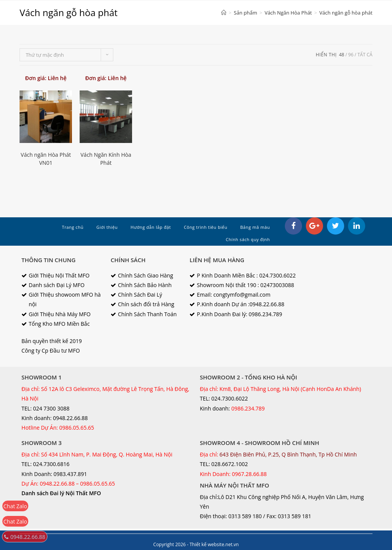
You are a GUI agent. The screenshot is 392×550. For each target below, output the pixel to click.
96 (351, 55)
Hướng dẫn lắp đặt (151, 227)
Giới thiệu (107, 227)
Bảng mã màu (255, 227)
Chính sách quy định (248, 239)
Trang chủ (73, 227)
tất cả (365, 55)
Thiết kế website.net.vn (214, 544)
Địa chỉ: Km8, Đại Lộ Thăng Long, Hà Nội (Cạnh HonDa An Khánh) (280, 389)
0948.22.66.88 (25, 537)
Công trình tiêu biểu (206, 227)
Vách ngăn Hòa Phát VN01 (46, 159)
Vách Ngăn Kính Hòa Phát (106, 159)
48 (341, 55)
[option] (106, 117)
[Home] (224, 13)
